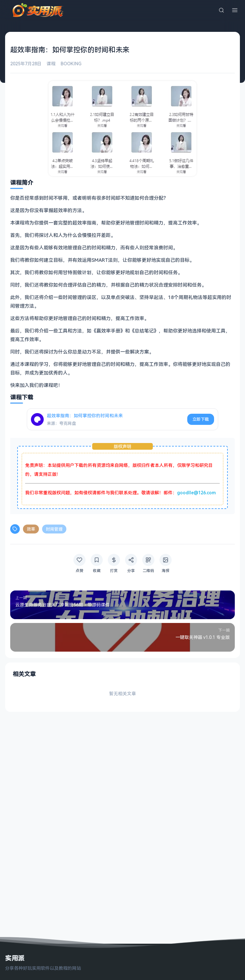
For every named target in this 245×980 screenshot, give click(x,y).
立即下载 (201, 419)
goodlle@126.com (196, 493)
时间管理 (54, 529)
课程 (51, 64)
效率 (31, 529)
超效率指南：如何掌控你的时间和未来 (85, 415)
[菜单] (235, 10)
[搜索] (221, 10)
